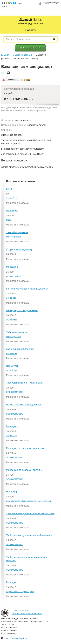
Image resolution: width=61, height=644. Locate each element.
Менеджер (12, 267)
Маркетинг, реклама (22, 55)
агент (9, 189)
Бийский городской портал (30, 23)
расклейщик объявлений (20, 349)
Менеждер (12, 210)
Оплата (24, 611)
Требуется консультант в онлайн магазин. (30, 535)
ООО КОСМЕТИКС (15, 392)
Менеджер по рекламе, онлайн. (24, 470)
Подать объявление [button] (31, 48)
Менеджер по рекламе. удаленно (25, 448)
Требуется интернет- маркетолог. (25, 383)
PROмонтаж (12, 354)
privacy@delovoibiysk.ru (15, 638)
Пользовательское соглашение (27, 614)
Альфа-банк (11, 198)
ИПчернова (11, 298)
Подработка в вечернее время (20, 592)
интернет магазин (14, 276)
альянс (9, 220)
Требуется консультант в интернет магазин (30, 513)
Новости (31, 30)
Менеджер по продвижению (22, 310)
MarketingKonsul (13, 237)
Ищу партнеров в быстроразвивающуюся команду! (29, 501)
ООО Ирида (11, 320)
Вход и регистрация (51, 3)
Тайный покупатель (17, 232)
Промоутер (12, 366)
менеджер (12, 492)
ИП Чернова (12, 436)
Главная (5, 55)
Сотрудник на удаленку (19, 249)
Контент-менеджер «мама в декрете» (27, 289)
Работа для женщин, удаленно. (24, 405)
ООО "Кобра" (12, 370)
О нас (15, 611)
